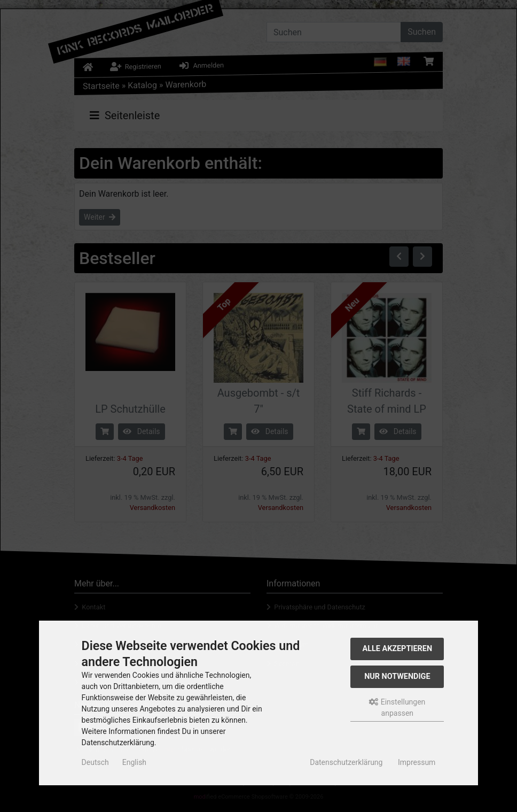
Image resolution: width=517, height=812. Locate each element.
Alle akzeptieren (398, 649)
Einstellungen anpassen (397, 707)
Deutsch (95, 762)
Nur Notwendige (397, 676)
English (134, 762)
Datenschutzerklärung (346, 762)
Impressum (417, 762)
